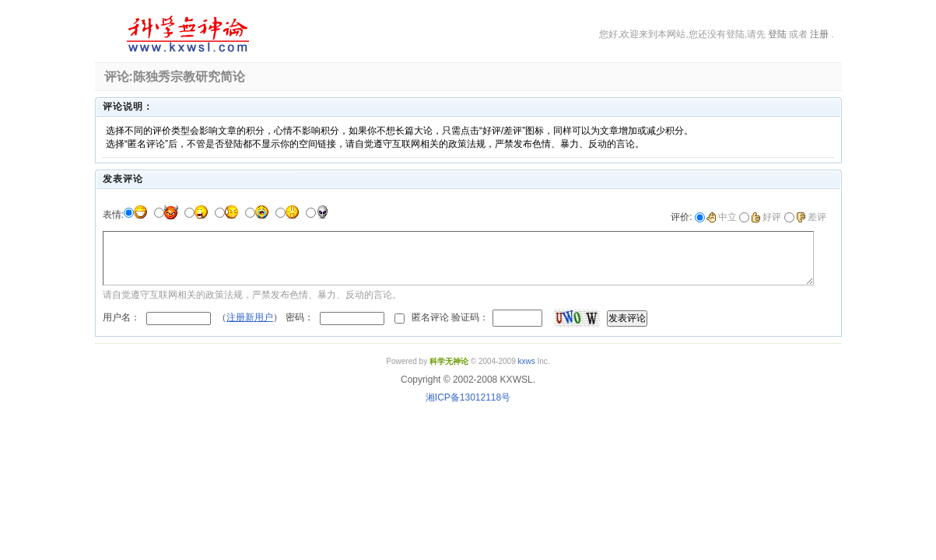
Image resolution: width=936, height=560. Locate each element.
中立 (722, 217)
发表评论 (627, 318)
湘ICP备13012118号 (468, 397)
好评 (766, 217)
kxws (526, 361)
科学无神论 (185, 34)
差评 (811, 217)
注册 (819, 34)
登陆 (777, 34)
